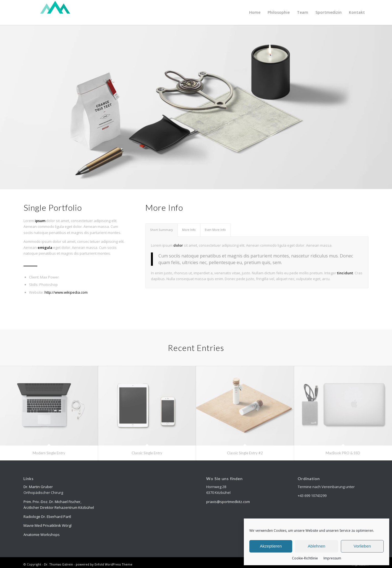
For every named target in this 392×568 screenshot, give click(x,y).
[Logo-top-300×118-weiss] (55, 12)
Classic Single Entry (147, 453)
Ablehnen (316, 546)
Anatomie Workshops (42, 535)
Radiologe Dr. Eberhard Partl (47, 517)
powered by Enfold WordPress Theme (104, 564)
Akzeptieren (271, 546)
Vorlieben (362, 546)
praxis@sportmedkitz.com (228, 502)
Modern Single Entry (49, 453)
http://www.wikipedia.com (66, 292)
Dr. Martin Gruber (38, 487)
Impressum (332, 558)
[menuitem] (255, 12)
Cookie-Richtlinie (305, 558)
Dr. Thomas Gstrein (58, 564)
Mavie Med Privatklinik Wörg (47, 525)
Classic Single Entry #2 (245, 453)
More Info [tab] (189, 230)
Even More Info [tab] (215, 230)
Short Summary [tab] (162, 230)
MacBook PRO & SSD (343, 453)
